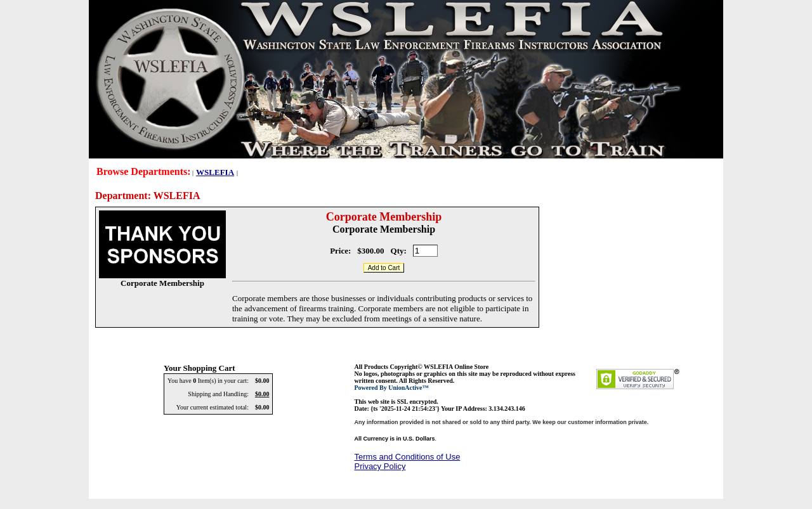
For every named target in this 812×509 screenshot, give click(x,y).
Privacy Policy (380, 466)
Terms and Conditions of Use (408, 457)
